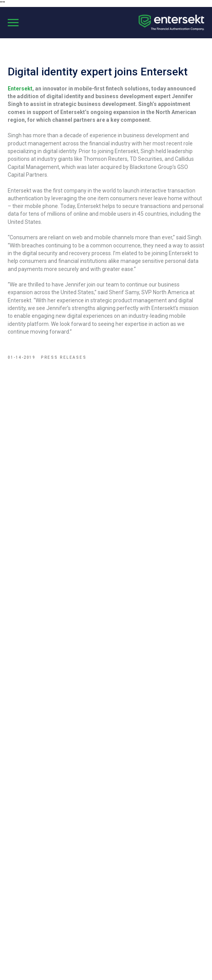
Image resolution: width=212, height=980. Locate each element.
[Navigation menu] (13, 23)
